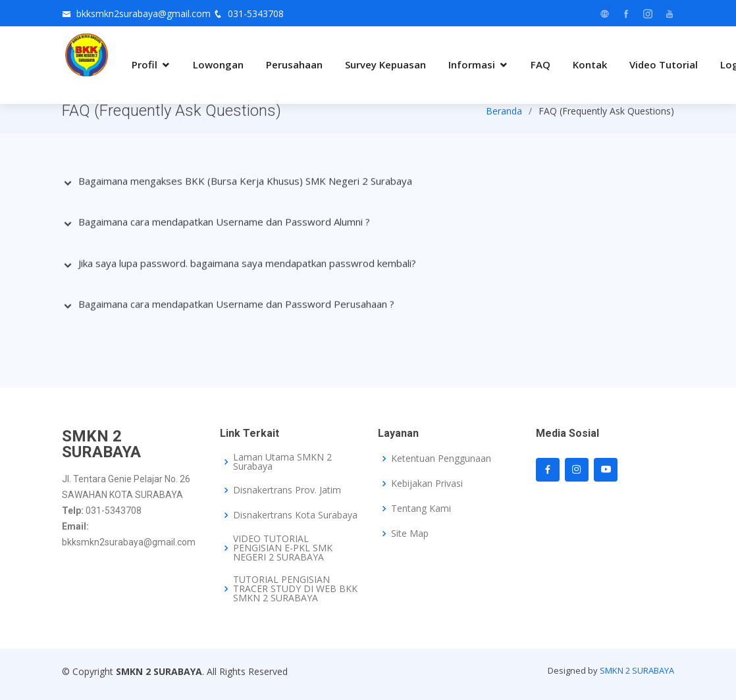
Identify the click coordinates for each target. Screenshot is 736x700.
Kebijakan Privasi (427, 484)
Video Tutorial (664, 64)
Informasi (472, 64)
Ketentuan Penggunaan (441, 459)
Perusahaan (294, 64)
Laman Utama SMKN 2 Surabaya (282, 462)
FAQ (540, 64)
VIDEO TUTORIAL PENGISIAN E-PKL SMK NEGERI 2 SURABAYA (283, 548)
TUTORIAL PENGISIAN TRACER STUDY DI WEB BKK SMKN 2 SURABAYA (295, 589)
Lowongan (218, 64)
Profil (145, 64)
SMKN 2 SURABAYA (637, 670)
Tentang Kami (421, 509)
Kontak (590, 64)
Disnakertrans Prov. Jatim (287, 490)
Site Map (410, 534)
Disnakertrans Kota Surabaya (295, 515)
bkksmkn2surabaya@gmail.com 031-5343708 (180, 13)
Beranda (504, 112)
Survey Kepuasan (385, 64)
